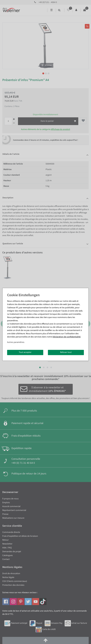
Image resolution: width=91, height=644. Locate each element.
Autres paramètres (16, 342)
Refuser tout (66, 352)
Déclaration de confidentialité (67, 337)
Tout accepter (25, 352)
